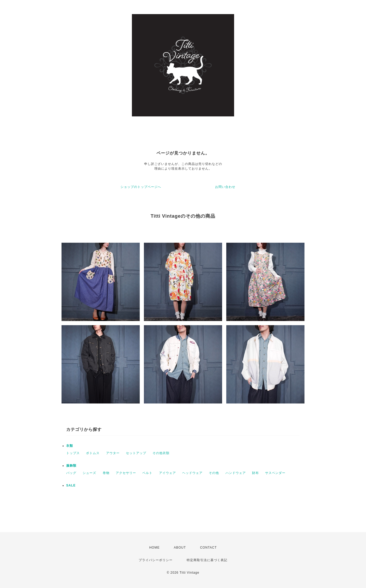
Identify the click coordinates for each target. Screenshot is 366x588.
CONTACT (208, 548)
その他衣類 (161, 453)
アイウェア (167, 473)
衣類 (70, 446)
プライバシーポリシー (156, 560)
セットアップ (136, 453)
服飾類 (71, 466)
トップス (73, 453)
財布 (255, 473)
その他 (214, 473)
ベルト (147, 473)
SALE (71, 485)
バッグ (71, 473)
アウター (113, 453)
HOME (154, 548)
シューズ (89, 473)
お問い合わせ (225, 187)
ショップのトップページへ (141, 187)
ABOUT (180, 548)
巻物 (106, 473)
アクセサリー (126, 473)
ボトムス (93, 453)
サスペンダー (275, 473)
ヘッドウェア (192, 473)
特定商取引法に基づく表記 (207, 560)
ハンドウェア (236, 473)
